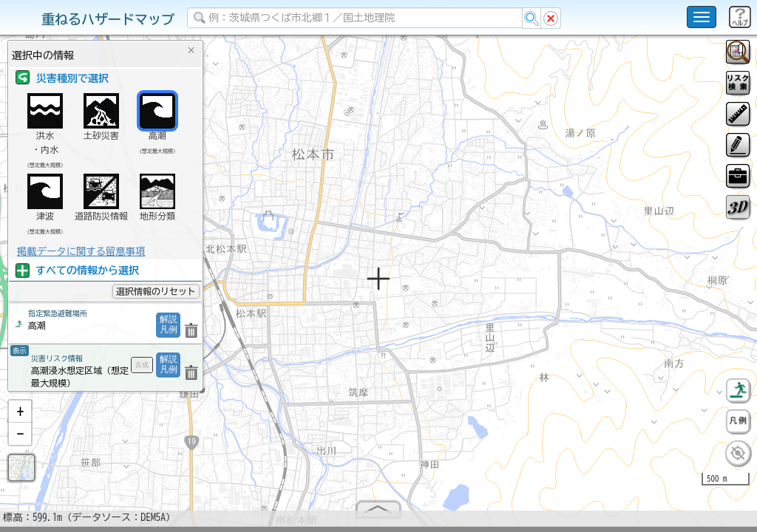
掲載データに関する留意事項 (81, 251)
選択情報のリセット (156, 291)
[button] (20, 417)
